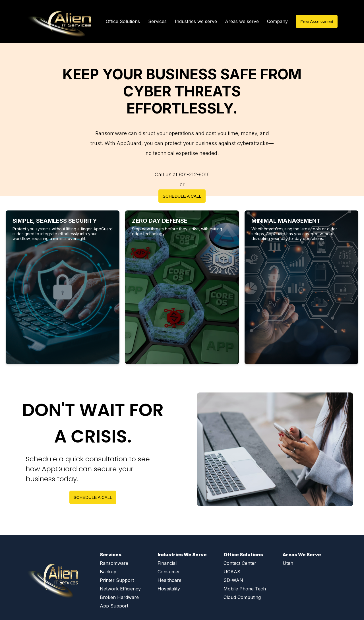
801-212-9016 (194, 174)
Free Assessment (317, 21)
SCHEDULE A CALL (182, 196)
